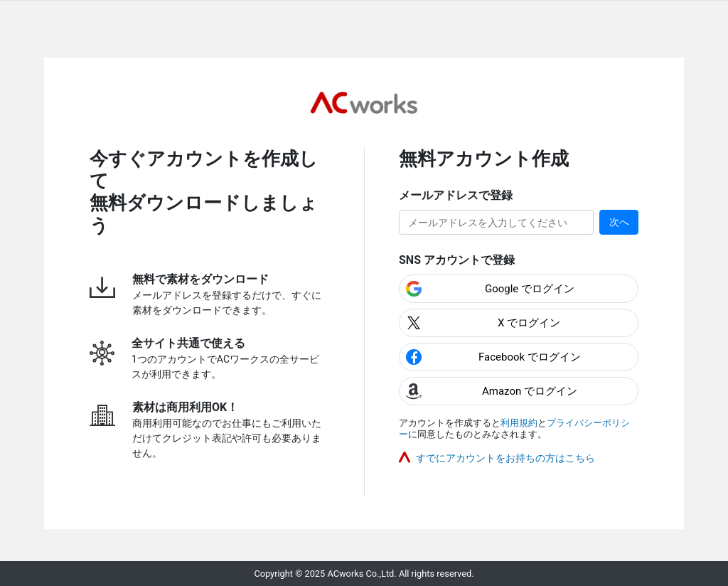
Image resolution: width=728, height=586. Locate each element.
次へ (619, 222)
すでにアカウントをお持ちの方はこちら (505, 458)
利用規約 (519, 423)
